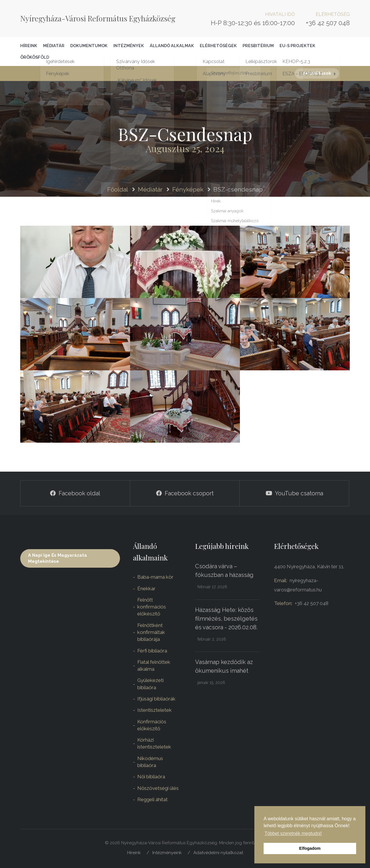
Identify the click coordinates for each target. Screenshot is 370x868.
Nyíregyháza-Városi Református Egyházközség (98, 18)
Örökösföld (35, 57)
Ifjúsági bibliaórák (156, 699)
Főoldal (118, 189)
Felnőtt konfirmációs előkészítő (152, 607)
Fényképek (188, 189)
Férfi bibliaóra (152, 651)
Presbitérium (258, 46)
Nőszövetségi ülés (158, 788)
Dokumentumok (89, 46)
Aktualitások (317, 73)
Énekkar (146, 589)
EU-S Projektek (297, 46)
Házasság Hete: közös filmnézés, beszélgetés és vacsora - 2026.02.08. (226, 619)
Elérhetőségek (218, 46)
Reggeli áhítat (152, 799)
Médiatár (54, 46)
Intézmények (129, 46)
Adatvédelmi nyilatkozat (218, 853)
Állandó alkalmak (172, 46)
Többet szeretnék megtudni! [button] (293, 833)
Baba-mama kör (155, 577)
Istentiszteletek (155, 710)
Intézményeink (167, 853)
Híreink (29, 46)
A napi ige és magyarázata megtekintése (58, 558)
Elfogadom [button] (310, 848)
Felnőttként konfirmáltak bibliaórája (151, 632)
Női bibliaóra (151, 777)
